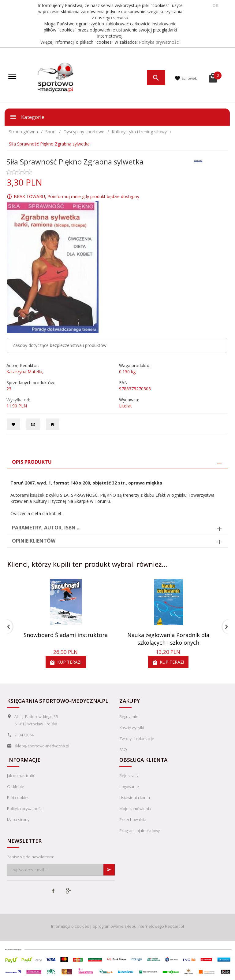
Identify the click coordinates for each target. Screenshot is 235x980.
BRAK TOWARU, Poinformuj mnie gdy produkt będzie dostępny (76, 196)
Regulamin (129, 717)
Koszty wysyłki (132, 728)
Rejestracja (129, 776)
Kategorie (27, 117)
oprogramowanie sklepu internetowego (128, 926)
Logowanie (129, 787)
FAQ (123, 750)
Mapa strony (18, 820)
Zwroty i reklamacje (137, 739)
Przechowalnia (133, 820)
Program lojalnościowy (140, 831)
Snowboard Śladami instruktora (66, 635)
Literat (125, 406)
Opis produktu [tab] (32, 462)
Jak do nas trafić (21, 776)
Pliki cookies (18, 798)
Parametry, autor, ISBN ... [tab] (46, 528)
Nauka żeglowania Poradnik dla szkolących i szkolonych (168, 639)
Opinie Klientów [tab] (34, 541)
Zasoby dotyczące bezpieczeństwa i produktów (60, 345)
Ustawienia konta (135, 798)
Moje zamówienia (135, 809)
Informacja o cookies (70, 926)
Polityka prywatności (159, 42)
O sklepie (16, 787)
